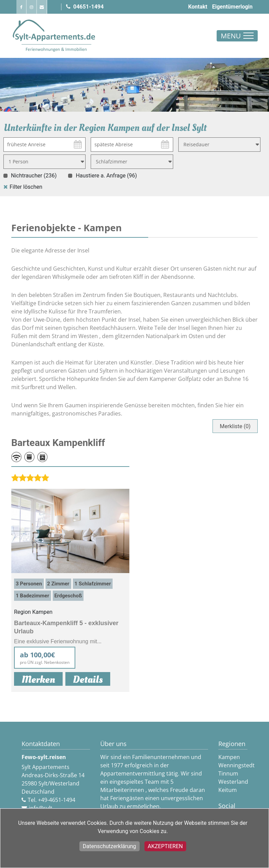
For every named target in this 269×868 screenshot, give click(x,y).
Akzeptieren (165, 846)
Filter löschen (26, 187)
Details (88, 680)
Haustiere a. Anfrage (106, 176)
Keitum (228, 790)
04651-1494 (85, 7)
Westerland (233, 782)
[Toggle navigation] (237, 36)
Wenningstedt (236, 765)
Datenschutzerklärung (110, 846)
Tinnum (228, 773)
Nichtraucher (34, 176)
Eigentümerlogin (232, 7)
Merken (38, 679)
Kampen (229, 757)
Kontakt (198, 7)
